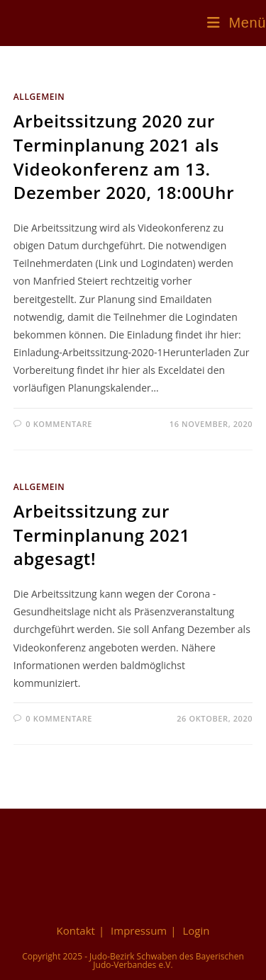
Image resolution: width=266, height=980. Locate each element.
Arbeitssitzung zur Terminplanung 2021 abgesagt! (102, 535)
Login (196, 930)
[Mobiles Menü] (237, 23)
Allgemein (39, 97)
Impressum (139, 930)
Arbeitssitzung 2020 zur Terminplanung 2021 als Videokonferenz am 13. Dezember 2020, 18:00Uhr (124, 156)
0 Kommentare (59, 424)
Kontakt (76, 930)
